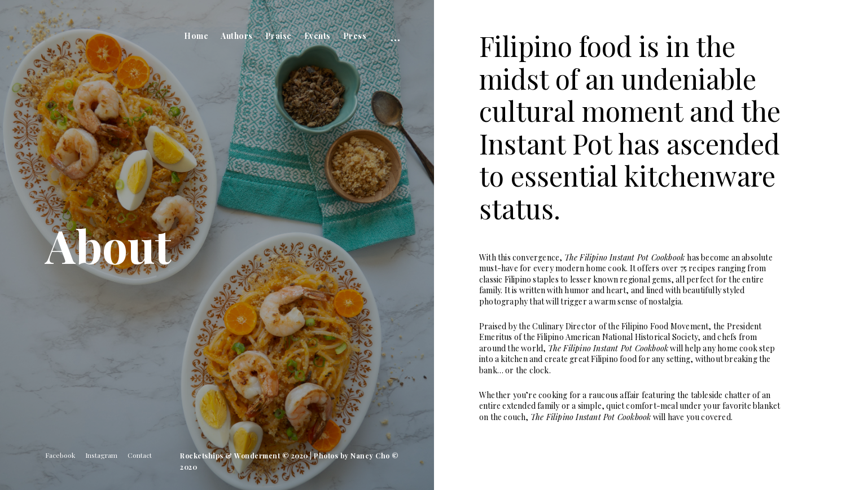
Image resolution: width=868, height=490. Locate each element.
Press (355, 36)
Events (317, 36)
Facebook (60, 455)
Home (196, 36)
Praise (279, 36)
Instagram (101, 455)
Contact (140, 455)
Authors (237, 36)
